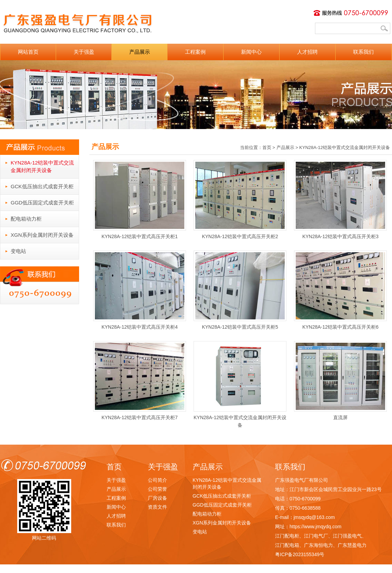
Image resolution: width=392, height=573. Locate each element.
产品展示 (140, 52)
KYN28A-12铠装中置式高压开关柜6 (340, 290)
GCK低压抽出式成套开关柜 (42, 186)
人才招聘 (307, 52)
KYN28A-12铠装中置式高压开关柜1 (140, 200)
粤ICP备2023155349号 (300, 554)
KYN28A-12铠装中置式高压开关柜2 (240, 200)
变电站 (18, 251)
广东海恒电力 (318, 545)
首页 (267, 147)
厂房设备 (157, 498)
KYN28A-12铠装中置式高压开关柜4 (140, 290)
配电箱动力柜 (26, 219)
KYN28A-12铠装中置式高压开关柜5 (240, 290)
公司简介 (157, 480)
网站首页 (28, 52)
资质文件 (157, 507)
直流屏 (340, 381)
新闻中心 (251, 52)
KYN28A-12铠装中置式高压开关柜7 (140, 381)
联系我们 (363, 52)
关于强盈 (84, 52)
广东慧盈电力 (352, 545)
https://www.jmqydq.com (315, 527)
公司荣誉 (157, 489)
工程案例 (195, 52)
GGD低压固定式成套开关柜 (42, 203)
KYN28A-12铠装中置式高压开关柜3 (340, 200)
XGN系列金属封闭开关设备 (42, 235)
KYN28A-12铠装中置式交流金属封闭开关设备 (42, 166)
